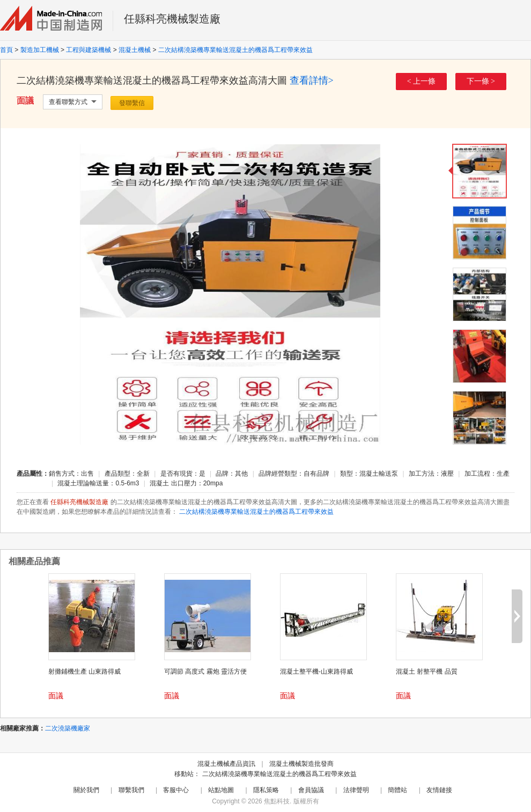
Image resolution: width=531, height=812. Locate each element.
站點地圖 (221, 790)
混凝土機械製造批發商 (301, 764)
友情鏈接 (439, 790)
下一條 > (481, 81)
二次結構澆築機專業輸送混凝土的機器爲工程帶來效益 (235, 50)
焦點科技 (277, 801)
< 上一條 (421, 81)
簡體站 (397, 790)
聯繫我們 (131, 790)
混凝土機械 (135, 50)
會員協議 (311, 790)
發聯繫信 (132, 103)
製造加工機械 (40, 50)
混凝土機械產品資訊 (226, 764)
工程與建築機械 (88, 50)
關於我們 (86, 790)
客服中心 (176, 790)
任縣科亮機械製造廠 (172, 19)
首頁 (6, 50)
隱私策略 (266, 790)
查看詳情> (312, 80)
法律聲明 (356, 790)
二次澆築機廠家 (68, 728)
